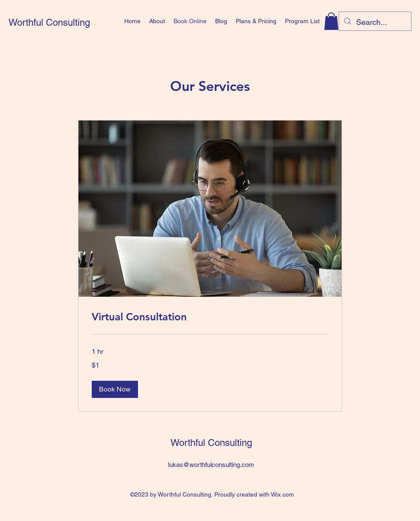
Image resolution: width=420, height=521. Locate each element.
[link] (210, 317)
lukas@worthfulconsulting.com (211, 465)
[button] (331, 21)
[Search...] (375, 22)
